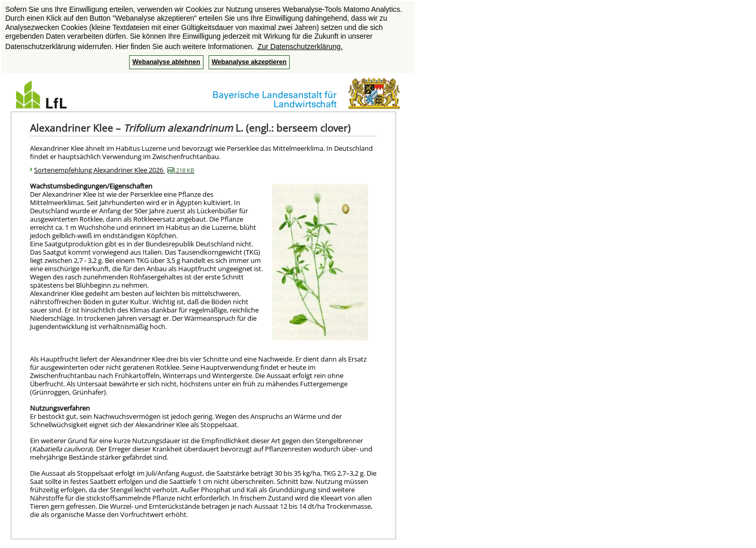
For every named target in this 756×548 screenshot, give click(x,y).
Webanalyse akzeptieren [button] (249, 62)
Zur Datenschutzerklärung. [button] (300, 46)
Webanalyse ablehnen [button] (166, 62)
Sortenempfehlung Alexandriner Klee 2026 (114, 170)
